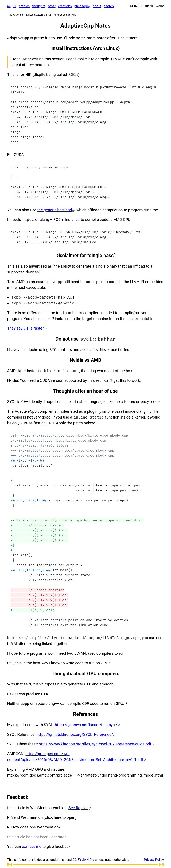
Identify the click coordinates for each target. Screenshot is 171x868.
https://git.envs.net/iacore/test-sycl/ (86, 725)
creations (65, 6)
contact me (32, 847)
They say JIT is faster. (26, 328)
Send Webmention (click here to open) (44, 817)
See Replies (78, 808)
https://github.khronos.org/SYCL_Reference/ (75, 735)
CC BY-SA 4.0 (82, 860)
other (52, 6)
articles (24, 6)
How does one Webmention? (36, 827)
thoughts (39, 6)
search (109, 6)
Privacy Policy (154, 860)
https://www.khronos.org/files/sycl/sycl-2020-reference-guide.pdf (95, 744)
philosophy (82, 6)
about (97, 6)
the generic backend (55, 210)
